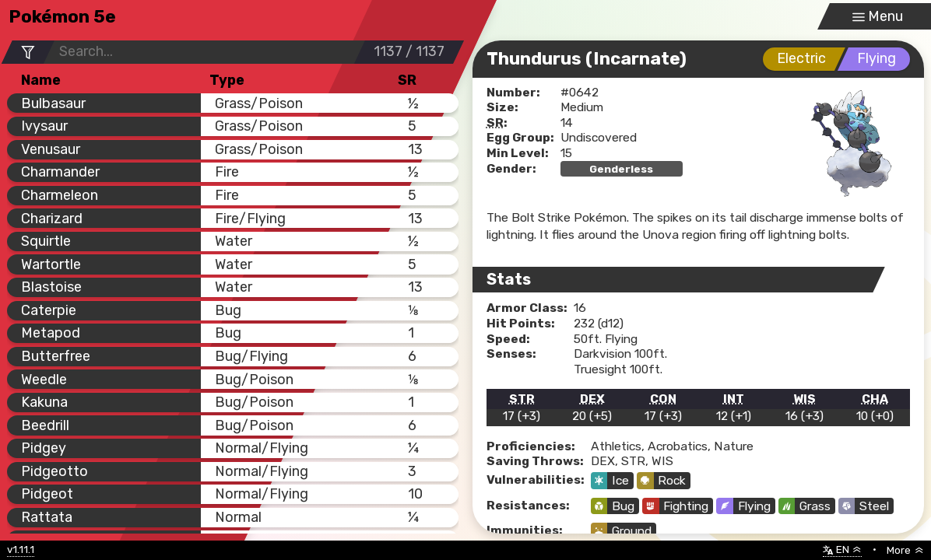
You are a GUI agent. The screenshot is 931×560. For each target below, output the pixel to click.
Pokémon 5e (62, 17)
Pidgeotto (54, 471)
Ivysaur (44, 126)
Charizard (52, 218)
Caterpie (49, 310)
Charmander (60, 171)
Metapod (51, 332)
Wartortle (51, 264)
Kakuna (44, 402)
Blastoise (51, 287)
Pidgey (44, 448)
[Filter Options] (28, 52)
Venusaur (51, 149)
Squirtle (46, 241)
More (905, 550)
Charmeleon (60, 195)
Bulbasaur (53, 103)
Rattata (47, 517)
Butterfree (56, 356)
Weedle (44, 379)
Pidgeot (47, 493)
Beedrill (45, 425)
